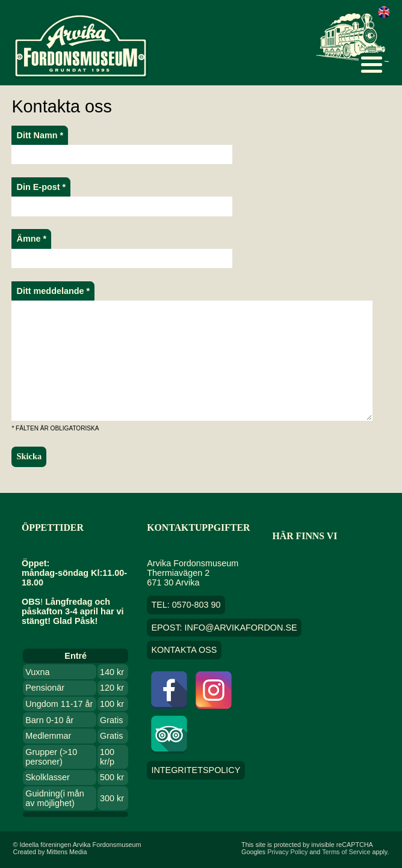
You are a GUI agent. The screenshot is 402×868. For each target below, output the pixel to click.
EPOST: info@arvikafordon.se (224, 628)
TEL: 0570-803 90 (186, 605)
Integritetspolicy (196, 771)
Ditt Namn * (40, 135)
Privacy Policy (287, 852)
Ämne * (32, 239)
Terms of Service (346, 852)
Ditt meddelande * (54, 291)
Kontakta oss (184, 650)
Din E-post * (42, 187)
